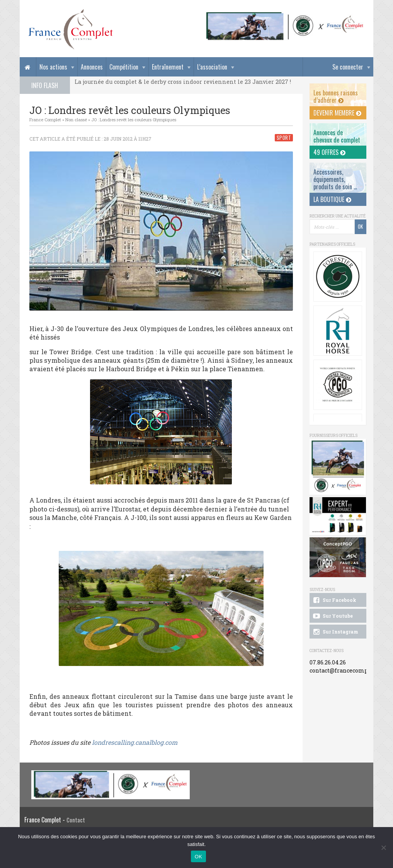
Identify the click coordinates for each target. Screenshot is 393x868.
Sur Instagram (335, 632)
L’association (212, 67)
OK (198, 857)
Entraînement (168, 67)
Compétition (124, 67)
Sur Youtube (333, 616)
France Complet (45, 120)
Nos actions (53, 67)
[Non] (383, 848)
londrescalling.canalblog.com (135, 742)
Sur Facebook (334, 600)
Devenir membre (337, 113)
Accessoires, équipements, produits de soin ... (335, 179)
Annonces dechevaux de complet (337, 136)
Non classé (76, 120)
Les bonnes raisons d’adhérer (336, 96)
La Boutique (332, 199)
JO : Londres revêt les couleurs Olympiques (134, 120)
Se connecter (348, 67)
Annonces (92, 67)
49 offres (329, 152)
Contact (76, 820)
